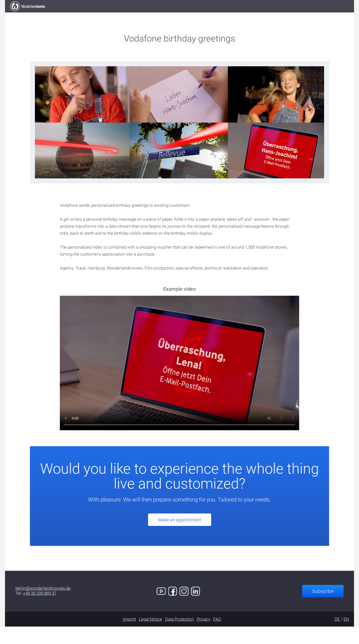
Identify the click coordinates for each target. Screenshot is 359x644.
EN (346, 637)
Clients (182, 15)
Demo (242, 15)
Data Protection (179, 637)
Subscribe (323, 609)
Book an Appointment (317, 15)
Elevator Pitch (109, 15)
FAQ (217, 637)
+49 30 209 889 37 (40, 611)
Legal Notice (150, 637)
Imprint (129, 637)
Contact (270, 15)
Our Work (150, 15)
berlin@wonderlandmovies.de (43, 606)
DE (337, 637)
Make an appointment (180, 537)
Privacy (203, 637)
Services (213, 15)
